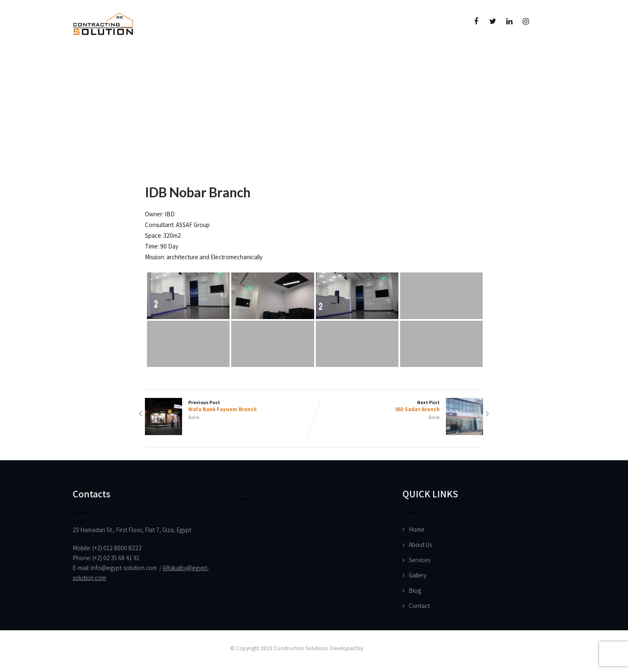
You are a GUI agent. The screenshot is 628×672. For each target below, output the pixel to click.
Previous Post (230, 406)
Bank (194, 417)
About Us (147, 60)
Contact (419, 606)
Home (95, 60)
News (258, 60)
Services (419, 560)
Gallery (418, 575)
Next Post (399, 406)
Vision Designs (381, 648)
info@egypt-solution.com (124, 568)
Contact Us (379, 60)
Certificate (314, 60)
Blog (415, 590)
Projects (208, 60)
